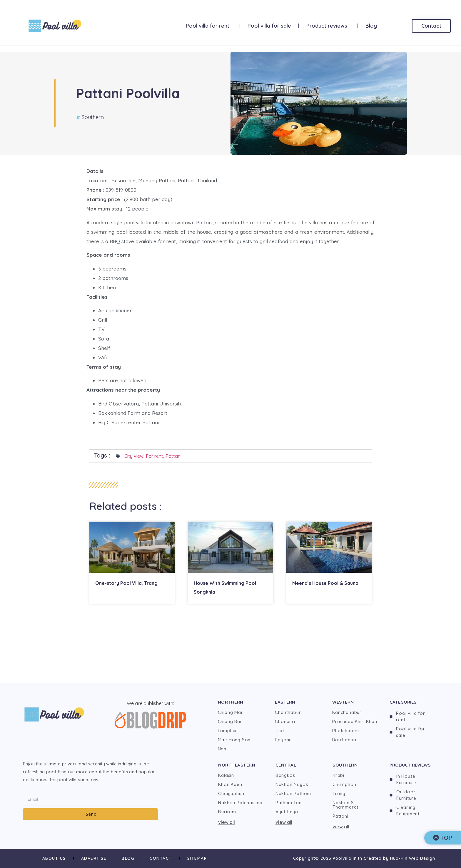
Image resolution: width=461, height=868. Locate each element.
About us (54, 858)
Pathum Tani (289, 803)
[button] (241, 822)
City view (134, 456)
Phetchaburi (346, 731)
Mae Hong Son (234, 740)
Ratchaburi (344, 740)
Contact (161, 858)
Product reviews (328, 26)
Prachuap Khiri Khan (355, 721)
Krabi (338, 775)
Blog (371, 26)
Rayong (283, 740)
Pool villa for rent (209, 26)
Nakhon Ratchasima (240, 803)
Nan (222, 749)
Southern (93, 117)
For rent (154, 456)
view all (227, 822)
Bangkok (285, 775)
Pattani (173, 456)
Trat (279, 731)
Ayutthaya (287, 812)
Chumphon (344, 784)
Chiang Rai (230, 721)
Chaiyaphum (232, 793)
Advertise (94, 858)
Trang (339, 793)
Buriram (227, 812)
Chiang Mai (230, 712)
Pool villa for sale (269, 26)
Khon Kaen (230, 784)
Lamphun (228, 731)
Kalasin (226, 775)
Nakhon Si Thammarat (345, 805)
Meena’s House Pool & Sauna (325, 583)
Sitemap (197, 858)
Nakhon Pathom (293, 793)
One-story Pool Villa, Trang (126, 583)
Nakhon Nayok (292, 784)
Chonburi (285, 721)
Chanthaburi (288, 712)
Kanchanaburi (348, 712)
